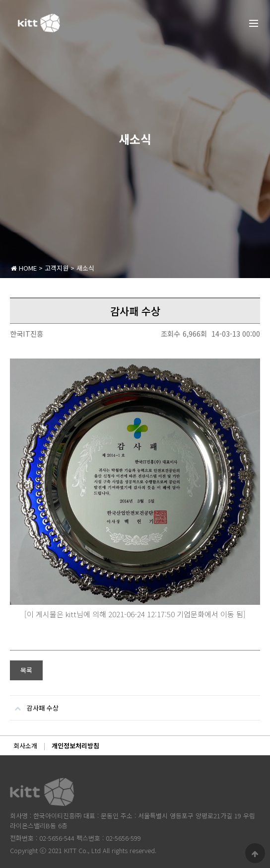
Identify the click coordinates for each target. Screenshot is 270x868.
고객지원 (57, 268)
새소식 (85, 268)
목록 (26, 670)
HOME (24, 268)
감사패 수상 (34, 704)
